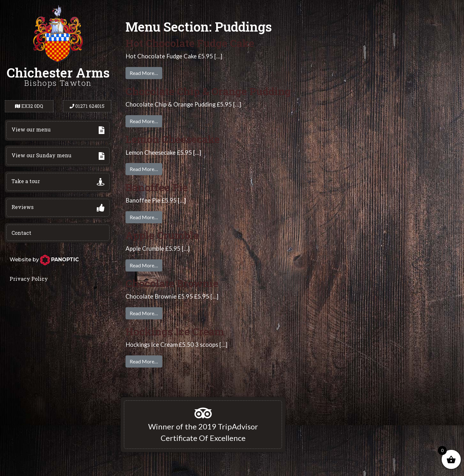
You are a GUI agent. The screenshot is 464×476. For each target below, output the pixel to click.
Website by (44, 260)
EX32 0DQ (29, 106)
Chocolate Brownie (172, 283)
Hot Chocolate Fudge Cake (190, 43)
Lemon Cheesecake (173, 139)
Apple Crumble (162, 235)
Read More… (144, 73)
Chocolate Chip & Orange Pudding (208, 91)
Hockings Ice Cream (175, 331)
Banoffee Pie (157, 187)
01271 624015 (87, 106)
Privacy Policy (29, 279)
